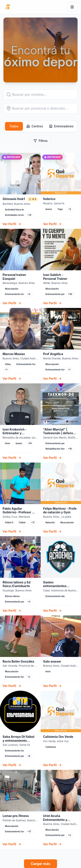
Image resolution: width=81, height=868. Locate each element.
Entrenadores (61, 126)
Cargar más (41, 864)
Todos (14, 126)
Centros (35, 126)
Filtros (40, 141)
